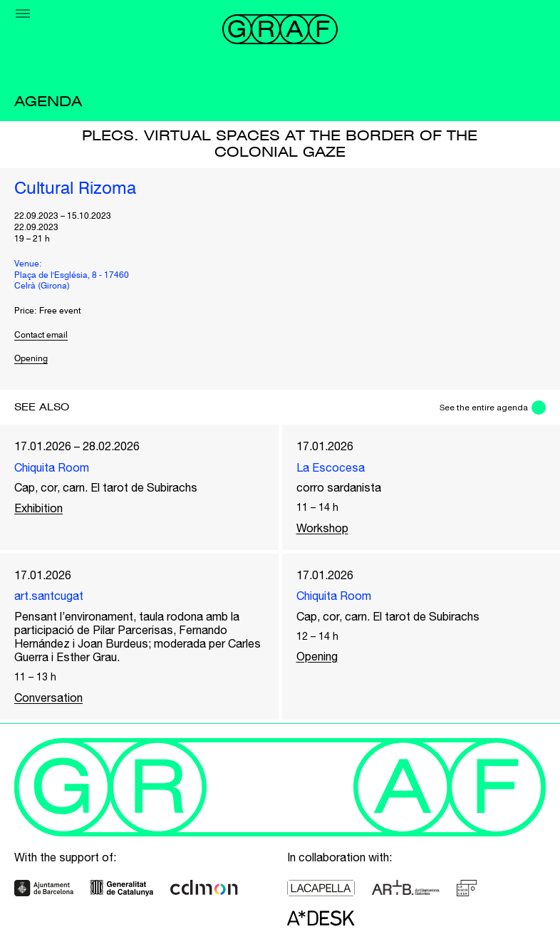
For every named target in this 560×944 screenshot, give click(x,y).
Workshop (322, 528)
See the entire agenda (484, 408)
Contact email (41, 336)
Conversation (48, 697)
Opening (31, 359)
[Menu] (23, 14)
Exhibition (38, 508)
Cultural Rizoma (75, 190)
